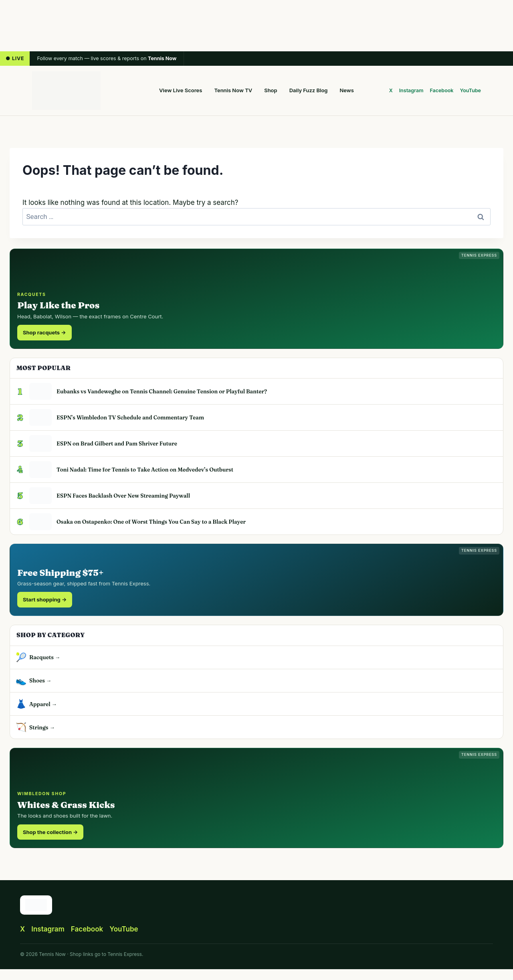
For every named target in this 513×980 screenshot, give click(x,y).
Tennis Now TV (233, 90)
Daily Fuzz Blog (309, 90)
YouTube (471, 90)
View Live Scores (181, 90)
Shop (271, 90)
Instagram (411, 90)
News (347, 90)
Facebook (441, 90)
